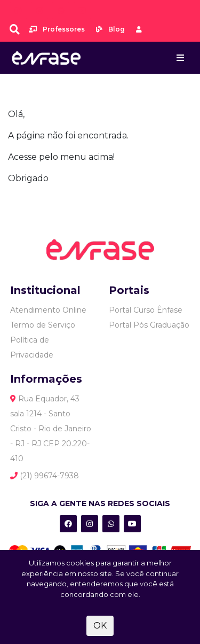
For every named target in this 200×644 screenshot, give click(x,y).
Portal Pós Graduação (149, 325)
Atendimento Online (48, 310)
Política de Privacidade (32, 347)
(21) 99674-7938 (45, 476)
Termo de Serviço (43, 325)
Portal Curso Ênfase (146, 310)
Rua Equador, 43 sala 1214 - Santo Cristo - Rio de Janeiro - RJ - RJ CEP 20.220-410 (51, 429)
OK (100, 626)
